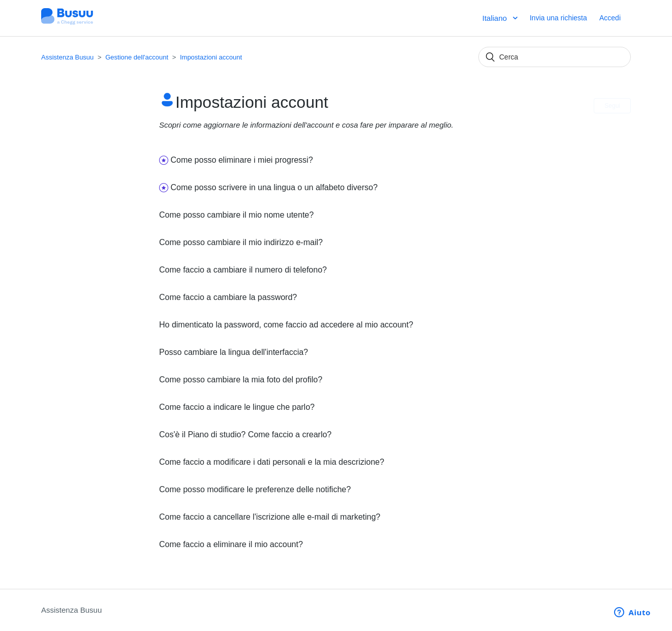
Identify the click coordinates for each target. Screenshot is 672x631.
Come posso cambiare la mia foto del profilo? (241, 380)
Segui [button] (612, 106)
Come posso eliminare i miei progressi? (241, 160)
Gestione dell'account (137, 57)
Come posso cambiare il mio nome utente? (236, 215)
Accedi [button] (610, 18)
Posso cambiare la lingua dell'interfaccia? (234, 352)
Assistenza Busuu (67, 57)
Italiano (496, 18)
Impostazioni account (211, 57)
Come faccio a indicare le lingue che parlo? (237, 407)
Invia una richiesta (558, 18)
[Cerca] (555, 57)
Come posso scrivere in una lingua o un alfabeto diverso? (274, 187)
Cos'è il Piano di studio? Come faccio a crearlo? (245, 434)
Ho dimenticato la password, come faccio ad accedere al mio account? (286, 325)
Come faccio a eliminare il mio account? (231, 544)
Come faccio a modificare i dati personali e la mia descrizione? (272, 462)
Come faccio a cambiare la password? (228, 297)
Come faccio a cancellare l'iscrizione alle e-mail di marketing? (270, 517)
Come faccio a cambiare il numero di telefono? (243, 270)
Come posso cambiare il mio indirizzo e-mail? (241, 242)
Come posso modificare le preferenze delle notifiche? (255, 489)
